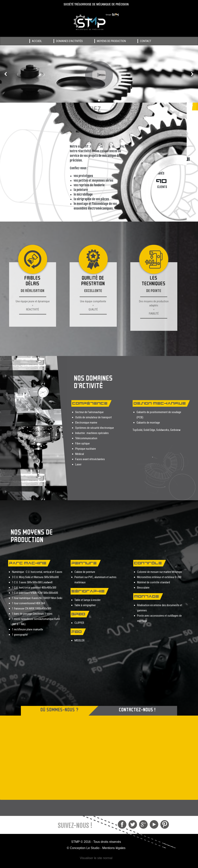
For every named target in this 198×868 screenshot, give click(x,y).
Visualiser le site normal (96, 858)
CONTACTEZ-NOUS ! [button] (137, 710)
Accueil (37, 41)
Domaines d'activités (69, 41)
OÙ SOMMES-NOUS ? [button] (60, 710)
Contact (146, 41)
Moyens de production (111, 41)
